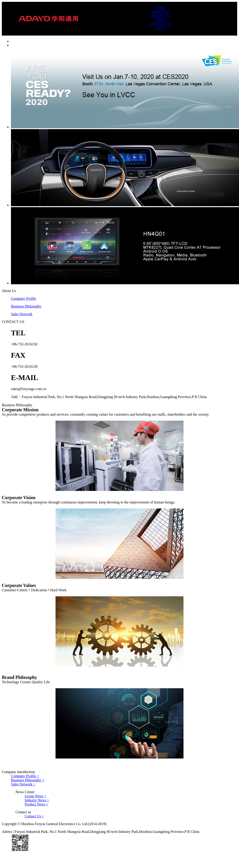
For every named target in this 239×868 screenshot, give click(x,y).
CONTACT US (160, 24)
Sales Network (22, 314)
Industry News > (37, 800)
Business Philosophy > (28, 780)
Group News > (35, 796)
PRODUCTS (161, 16)
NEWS (161, 20)
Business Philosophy (26, 306)
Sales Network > (23, 784)
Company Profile (24, 298)
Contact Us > (34, 816)
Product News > (36, 804)
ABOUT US (161, 12)
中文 (160, 29)
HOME (161, 8)
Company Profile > (25, 776)
